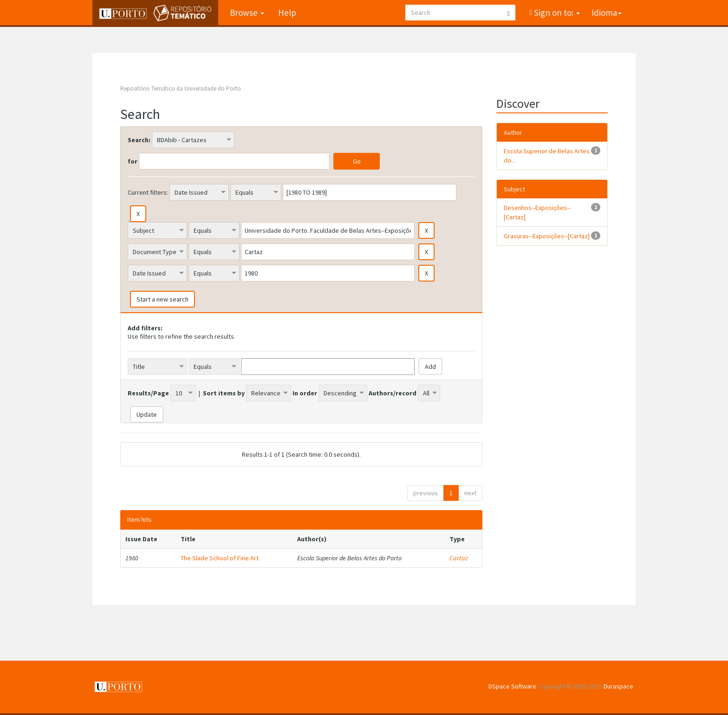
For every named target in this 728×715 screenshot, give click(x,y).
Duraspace (618, 686)
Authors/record (393, 393)
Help (287, 13)
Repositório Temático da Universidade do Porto (181, 89)
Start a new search (162, 299)
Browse (247, 13)
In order (305, 393)
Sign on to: (556, 13)
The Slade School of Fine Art (220, 558)
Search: (139, 140)
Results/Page (148, 393)
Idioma (607, 13)
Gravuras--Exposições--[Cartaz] (547, 236)
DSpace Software (512, 686)
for (133, 161)
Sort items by (224, 393)
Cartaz (459, 558)
